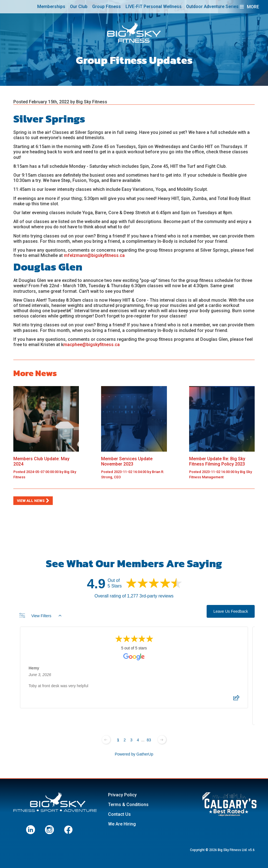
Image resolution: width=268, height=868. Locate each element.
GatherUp (145, 754)
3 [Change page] (131, 740)
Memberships (51, 7)
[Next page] (162, 740)
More (249, 7)
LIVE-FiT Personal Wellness (154, 7)
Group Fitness (107, 7)
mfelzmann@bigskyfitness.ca (95, 255)
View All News (31, 501)
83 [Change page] (149, 740)
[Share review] (236, 700)
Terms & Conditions (128, 805)
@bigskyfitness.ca (101, 345)
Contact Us (119, 814)
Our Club (79, 7)
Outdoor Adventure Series (212, 7)
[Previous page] (106, 740)
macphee (73, 345)
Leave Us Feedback (231, 611)
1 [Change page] (118, 740)
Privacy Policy (122, 795)
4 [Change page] (138, 740)
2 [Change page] (125, 740)
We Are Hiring (122, 824)
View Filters (40, 616)
